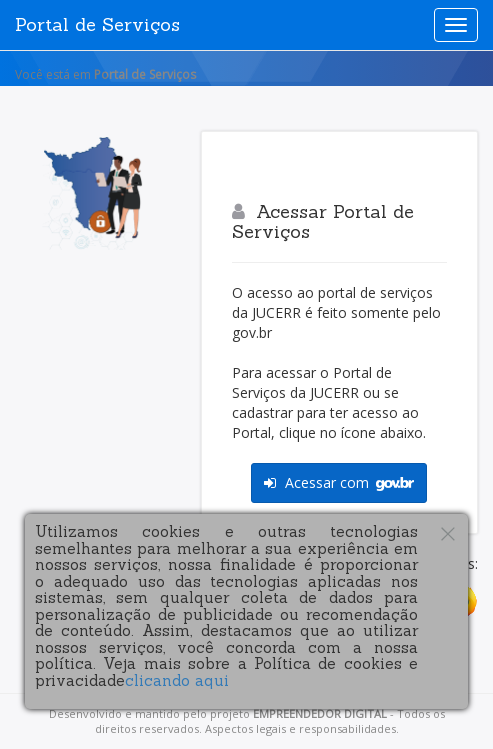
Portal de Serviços (97, 24)
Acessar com (339, 482)
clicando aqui (177, 680)
